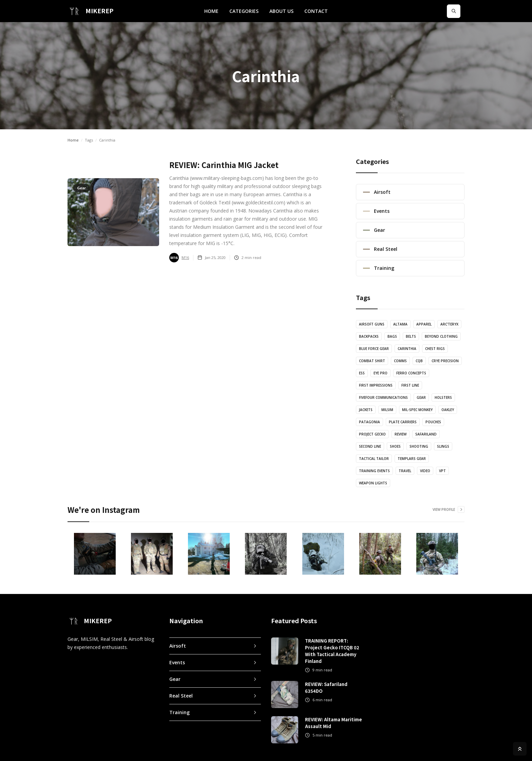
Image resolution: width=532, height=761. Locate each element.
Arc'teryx (449, 324)
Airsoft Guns (372, 324)
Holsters (443, 397)
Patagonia (369, 422)
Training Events (374, 471)
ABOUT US (281, 11)
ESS (362, 373)
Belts (411, 336)
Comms (400, 361)
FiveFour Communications (383, 397)
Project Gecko (372, 434)
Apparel (424, 324)
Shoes (395, 446)
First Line (410, 385)
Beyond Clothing (441, 336)
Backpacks (369, 336)
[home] (90, 11)
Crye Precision (445, 361)
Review (401, 434)
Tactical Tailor (374, 459)
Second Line (370, 446)
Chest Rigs (435, 349)
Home (73, 140)
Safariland (426, 434)
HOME (211, 11)
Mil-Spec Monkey (417, 410)
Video (425, 471)
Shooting (419, 446)
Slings (443, 446)
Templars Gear (412, 459)
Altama (400, 324)
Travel (405, 471)
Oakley (448, 410)
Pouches (433, 422)
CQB (419, 361)
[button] (244, 11)
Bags (392, 336)
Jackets (366, 410)
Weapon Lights (373, 483)
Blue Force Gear (374, 349)
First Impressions (376, 385)
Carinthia (407, 349)
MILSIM (387, 410)
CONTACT (316, 11)
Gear (421, 397)
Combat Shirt (372, 361)
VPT (442, 471)
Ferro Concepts (411, 373)
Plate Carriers (403, 422)
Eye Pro (381, 373)
